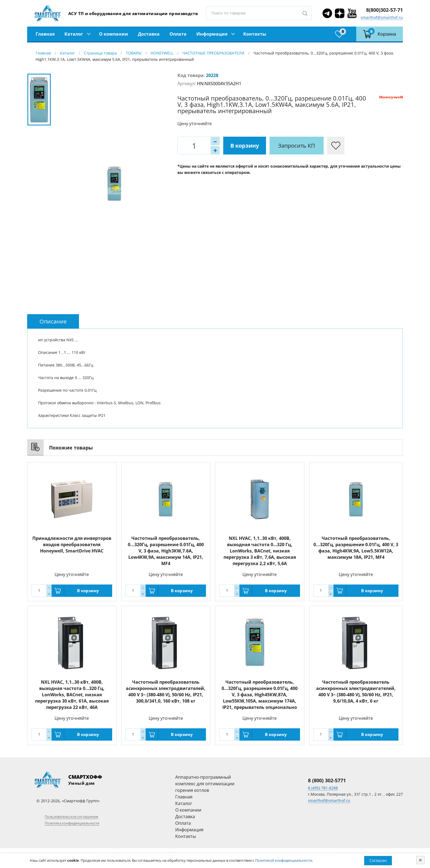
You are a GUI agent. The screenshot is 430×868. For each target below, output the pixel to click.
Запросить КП (297, 146)
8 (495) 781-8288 (323, 788)
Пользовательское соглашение (71, 817)
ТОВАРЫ (134, 53)
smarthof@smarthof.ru (382, 17)
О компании (114, 34)
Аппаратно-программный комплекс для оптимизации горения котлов (205, 784)
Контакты (255, 34)
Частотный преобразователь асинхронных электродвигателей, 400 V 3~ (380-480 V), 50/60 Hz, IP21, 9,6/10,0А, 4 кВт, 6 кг (356, 691)
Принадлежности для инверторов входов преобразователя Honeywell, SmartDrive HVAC (72, 545)
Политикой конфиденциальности (284, 860)
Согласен (378, 860)
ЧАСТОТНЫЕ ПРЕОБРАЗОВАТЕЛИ (213, 53)
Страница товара (100, 53)
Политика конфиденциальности (72, 823)
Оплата (178, 34)
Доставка (149, 34)
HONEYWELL (162, 53)
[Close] (420, 860)
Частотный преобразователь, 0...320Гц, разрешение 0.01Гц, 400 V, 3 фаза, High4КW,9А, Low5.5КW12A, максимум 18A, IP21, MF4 (356, 548)
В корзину (245, 146)
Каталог (74, 34)
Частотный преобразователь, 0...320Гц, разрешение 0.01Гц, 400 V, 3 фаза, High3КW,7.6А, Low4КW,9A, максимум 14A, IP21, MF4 (166, 551)
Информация (212, 34)
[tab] (53, 321)
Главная (45, 34)
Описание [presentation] (53, 321)
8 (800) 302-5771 (327, 780)
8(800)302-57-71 (384, 10)
